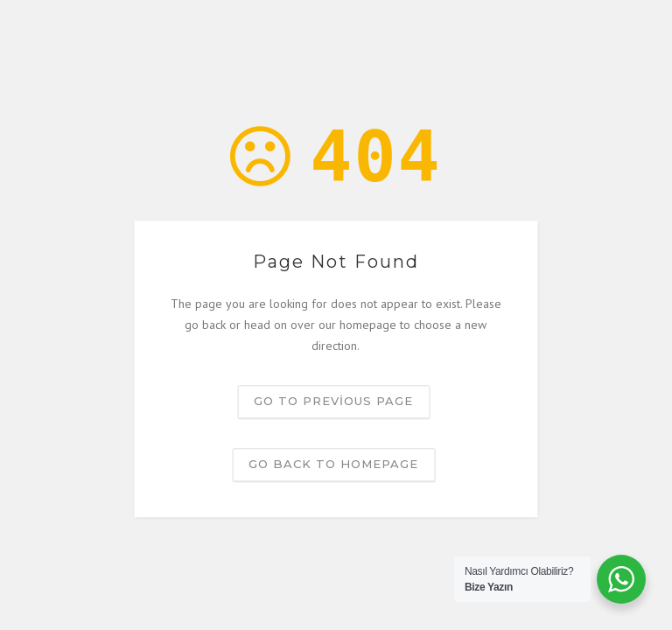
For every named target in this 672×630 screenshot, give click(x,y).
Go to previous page (333, 402)
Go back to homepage (333, 465)
